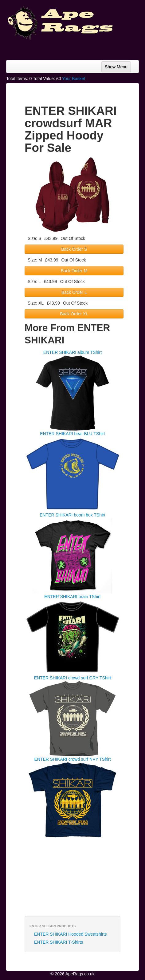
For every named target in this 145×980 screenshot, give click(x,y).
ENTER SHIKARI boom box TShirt (72, 515)
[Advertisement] (90, 48)
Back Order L (74, 292)
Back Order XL (74, 314)
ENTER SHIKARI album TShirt (72, 352)
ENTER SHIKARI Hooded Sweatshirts (71, 934)
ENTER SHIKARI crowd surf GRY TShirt (73, 678)
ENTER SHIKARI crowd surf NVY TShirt (72, 759)
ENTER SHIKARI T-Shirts (59, 942)
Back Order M (74, 271)
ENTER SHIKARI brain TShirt (72, 597)
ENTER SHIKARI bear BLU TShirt (72, 434)
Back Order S (74, 249)
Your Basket (74, 79)
